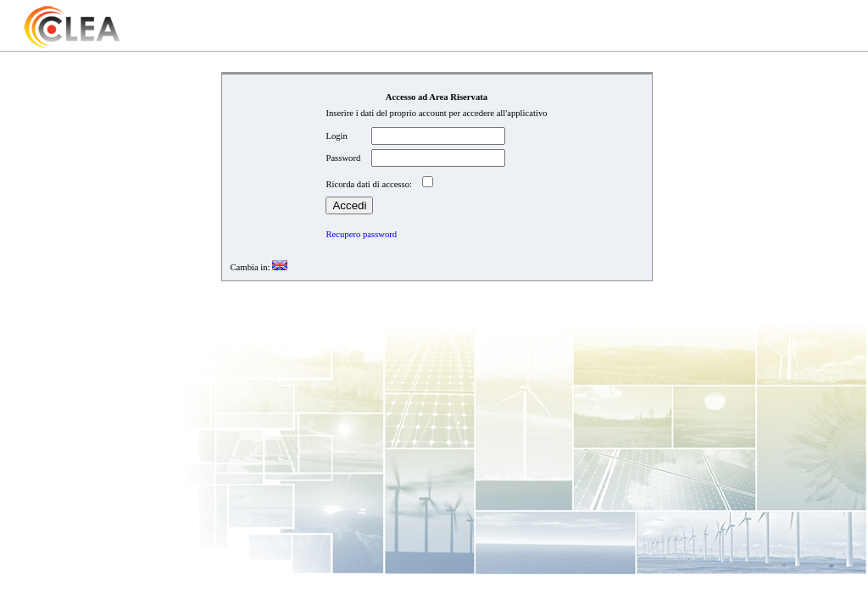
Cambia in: (250, 267)
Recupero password (361, 234)
